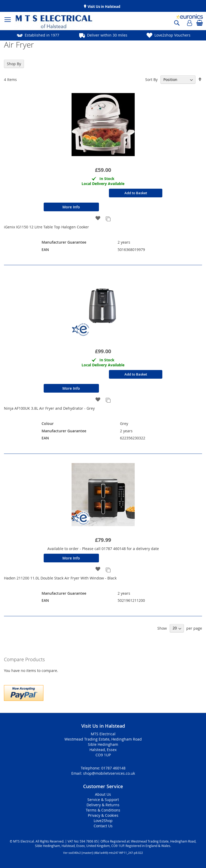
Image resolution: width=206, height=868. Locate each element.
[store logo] (38, 22)
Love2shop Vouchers (172, 35)
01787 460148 (113, 768)
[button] (98, 219)
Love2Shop (103, 821)
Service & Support (103, 800)
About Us (103, 794)
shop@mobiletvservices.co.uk (109, 773)
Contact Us (103, 826)
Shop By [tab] (14, 64)
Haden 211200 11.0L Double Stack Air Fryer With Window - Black (60, 578)
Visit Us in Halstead (104, 7)
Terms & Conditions (103, 810)
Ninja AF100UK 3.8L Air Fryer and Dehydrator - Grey (49, 408)
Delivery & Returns (103, 805)
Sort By (151, 79)
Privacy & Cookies (103, 815)
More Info (71, 207)
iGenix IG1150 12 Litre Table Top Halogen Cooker (46, 227)
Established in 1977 (42, 35)
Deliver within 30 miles (107, 35)
